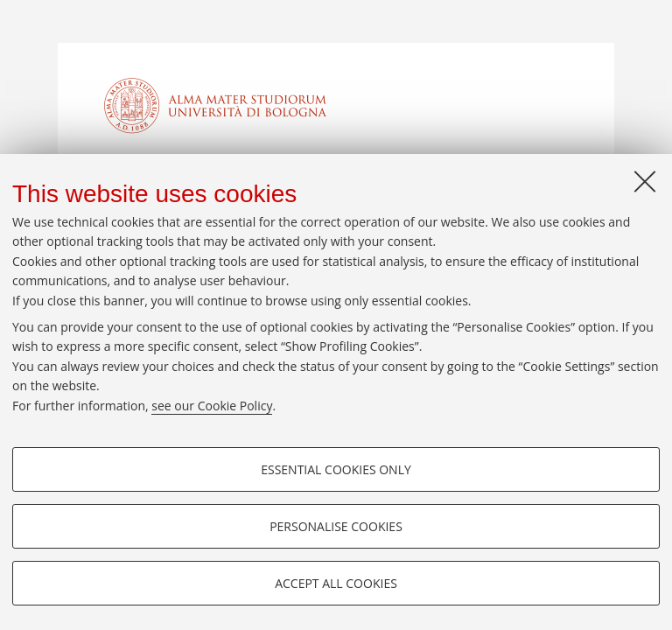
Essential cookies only (336, 469)
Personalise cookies (336, 526)
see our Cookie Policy (212, 406)
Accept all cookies (336, 583)
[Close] (645, 181)
